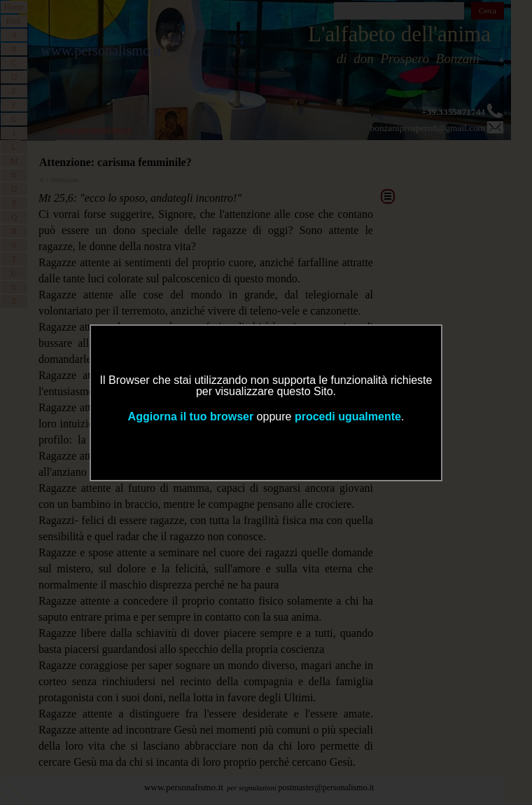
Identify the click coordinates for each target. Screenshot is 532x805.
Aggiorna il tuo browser (191, 417)
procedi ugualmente (348, 417)
